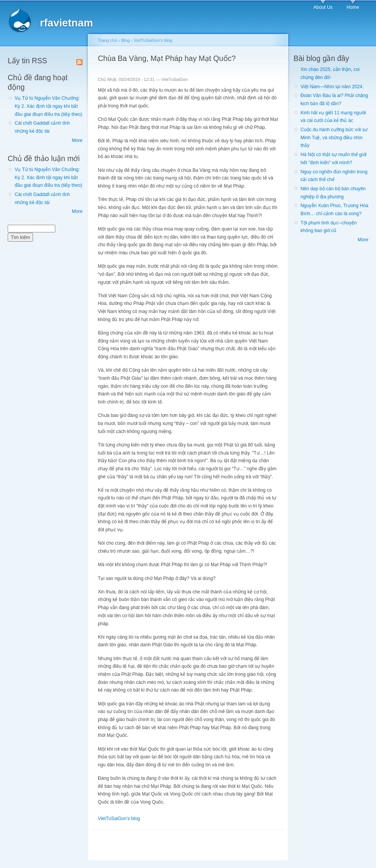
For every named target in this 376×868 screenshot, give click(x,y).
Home (353, 7)
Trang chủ (108, 40)
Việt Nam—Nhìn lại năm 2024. (332, 87)
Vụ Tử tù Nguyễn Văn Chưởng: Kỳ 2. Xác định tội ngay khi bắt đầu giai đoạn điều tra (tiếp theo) (48, 106)
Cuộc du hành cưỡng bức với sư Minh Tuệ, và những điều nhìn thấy (334, 138)
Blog (125, 40)
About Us (323, 7)
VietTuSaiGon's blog (153, 40)
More (77, 140)
